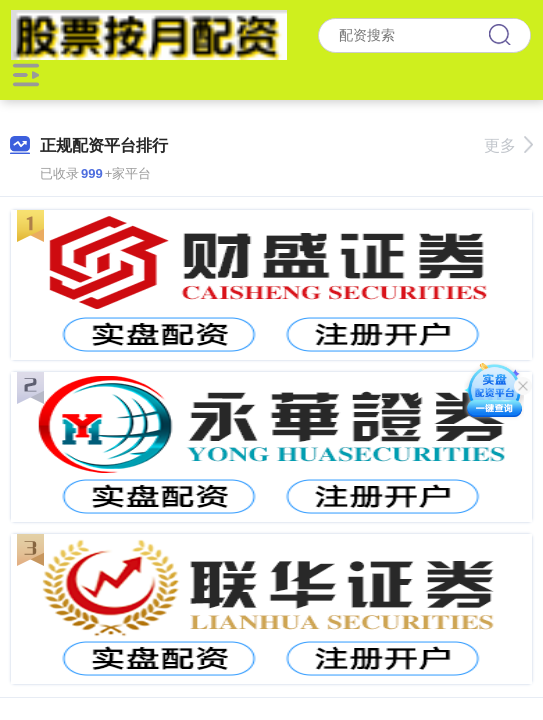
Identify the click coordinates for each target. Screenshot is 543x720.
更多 (508, 145)
